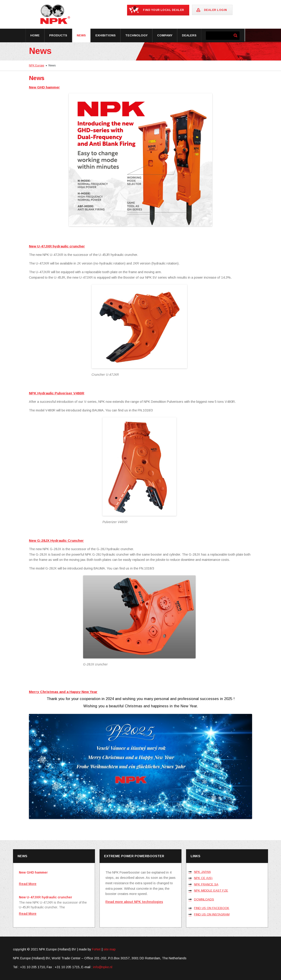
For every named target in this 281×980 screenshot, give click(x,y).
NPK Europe (37, 66)
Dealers (189, 35)
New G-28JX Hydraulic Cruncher (56, 540)
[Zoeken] (235, 36)
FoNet (96, 949)
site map (110, 949)
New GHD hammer (44, 87)
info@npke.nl (103, 967)
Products (58, 35)
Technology (136, 35)
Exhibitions (106, 35)
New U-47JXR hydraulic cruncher (57, 246)
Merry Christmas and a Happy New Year (63, 692)
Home (35, 35)
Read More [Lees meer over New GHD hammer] (28, 884)
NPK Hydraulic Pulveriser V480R (57, 393)
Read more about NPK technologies (134, 902)
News (81, 35)
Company (165, 35)
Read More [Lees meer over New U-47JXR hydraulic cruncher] (28, 914)
